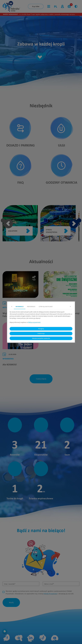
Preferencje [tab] (31, 307)
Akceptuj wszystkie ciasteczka (41, 338)
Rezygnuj (41, 329)
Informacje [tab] (20, 307)
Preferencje (41, 333)
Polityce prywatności (34, 322)
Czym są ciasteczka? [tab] (46, 307)
